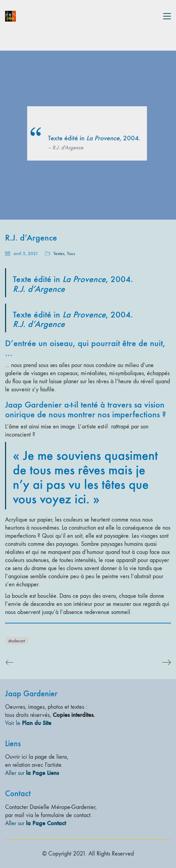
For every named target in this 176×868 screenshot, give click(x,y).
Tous (71, 254)
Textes (59, 254)
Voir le (28, 723)
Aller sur (32, 773)
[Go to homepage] (10, 16)
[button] (167, 16)
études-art (17, 641)
